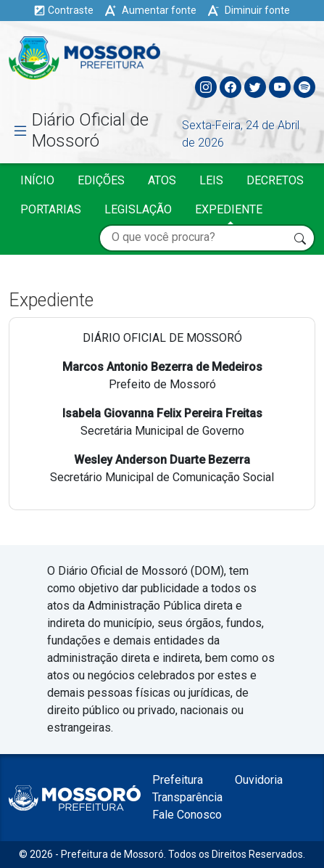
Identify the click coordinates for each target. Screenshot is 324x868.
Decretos (275, 180)
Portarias (51, 209)
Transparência (187, 797)
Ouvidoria (259, 780)
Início (37, 180)
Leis (211, 180)
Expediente (229, 209)
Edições (101, 180)
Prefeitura (178, 780)
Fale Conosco (187, 815)
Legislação (138, 209)
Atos (162, 180)
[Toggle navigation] (304, 54)
